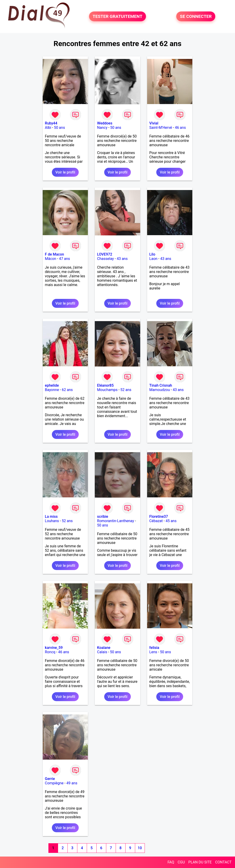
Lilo (152, 254)
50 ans (59, 128)
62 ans (67, 390)
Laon (153, 259)
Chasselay (105, 259)
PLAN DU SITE (200, 862)
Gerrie (50, 779)
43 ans (122, 259)
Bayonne (52, 390)
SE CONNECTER (196, 16)
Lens (153, 652)
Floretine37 (159, 517)
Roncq (50, 652)
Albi (48, 128)
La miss (51, 517)
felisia (154, 648)
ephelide (52, 385)
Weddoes (105, 123)
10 (140, 848)
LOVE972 (105, 254)
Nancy (102, 128)
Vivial (154, 123)
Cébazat (156, 521)
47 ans (64, 259)
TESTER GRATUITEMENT (118, 16)
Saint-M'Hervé (161, 128)
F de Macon (55, 254)
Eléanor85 (105, 385)
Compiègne (54, 783)
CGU (181, 862)
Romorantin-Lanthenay (116, 521)
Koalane (104, 648)
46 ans (180, 128)
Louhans (52, 521)
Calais (102, 652)
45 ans (171, 521)
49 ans (72, 783)
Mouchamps (107, 390)
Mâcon (51, 259)
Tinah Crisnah (161, 385)
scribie (103, 517)
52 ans (126, 390)
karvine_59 (54, 648)
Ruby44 (51, 123)
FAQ (171, 862)
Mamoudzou (160, 390)
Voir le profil (65, 172)
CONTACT (223, 862)
